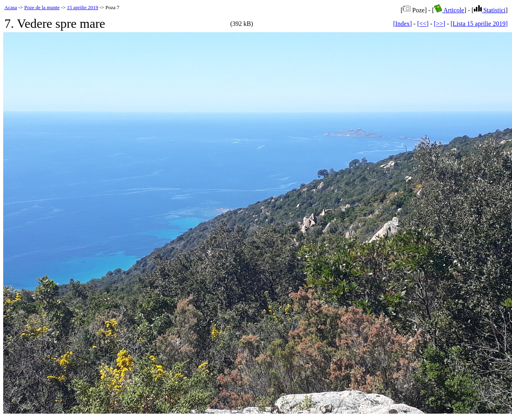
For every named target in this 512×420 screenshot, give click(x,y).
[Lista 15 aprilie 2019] (479, 24)
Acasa (11, 7)
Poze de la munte (42, 7)
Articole (449, 10)
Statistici (490, 10)
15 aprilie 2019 (82, 7)
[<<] (423, 24)
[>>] (439, 24)
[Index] (402, 24)
